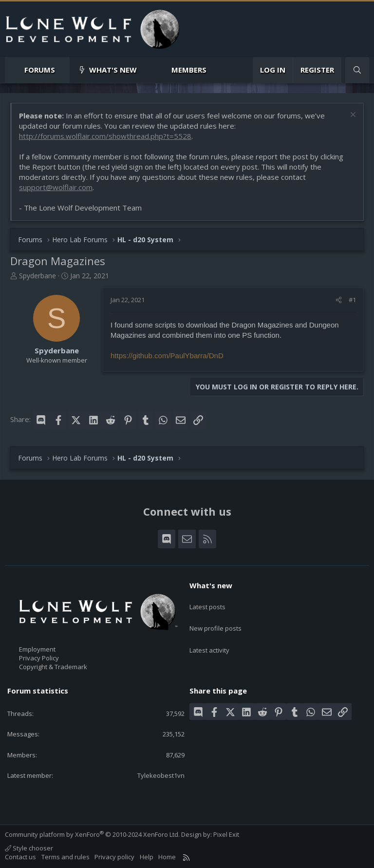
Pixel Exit (226, 834)
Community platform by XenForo (92, 834)
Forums (40, 70)
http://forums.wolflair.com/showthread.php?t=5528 (105, 136)
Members (189, 70)
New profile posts (215, 620)
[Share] (339, 300)
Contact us (20, 857)
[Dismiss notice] (352, 116)
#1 (352, 300)
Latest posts (207, 602)
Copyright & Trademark (53, 667)
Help (147, 857)
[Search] (357, 70)
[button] (63, 70)
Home (167, 857)
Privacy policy (114, 857)
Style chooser (29, 848)
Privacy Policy (39, 658)
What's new (113, 70)
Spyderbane (37, 276)
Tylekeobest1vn (161, 775)
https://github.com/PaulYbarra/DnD (167, 356)
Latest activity (209, 637)
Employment (37, 649)
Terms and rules (65, 857)
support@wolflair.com (56, 187)
